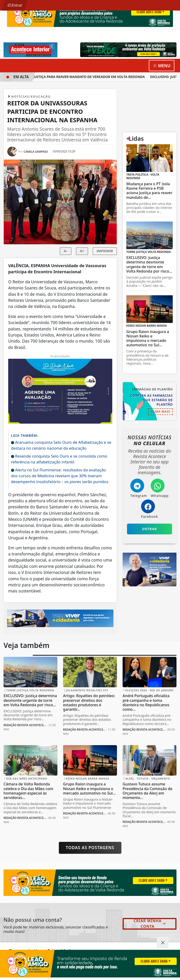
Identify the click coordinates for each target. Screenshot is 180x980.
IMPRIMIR (105, 251)
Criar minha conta (150, 924)
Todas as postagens (90, 847)
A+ (82, 251)
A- (66, 251)
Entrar (15, 5)
